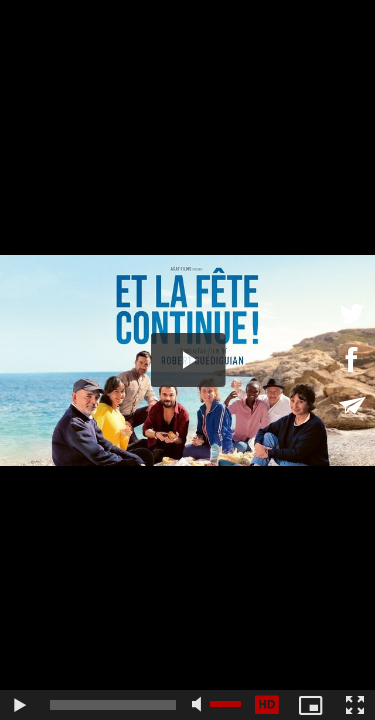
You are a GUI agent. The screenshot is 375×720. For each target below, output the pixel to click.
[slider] (113, 705)
